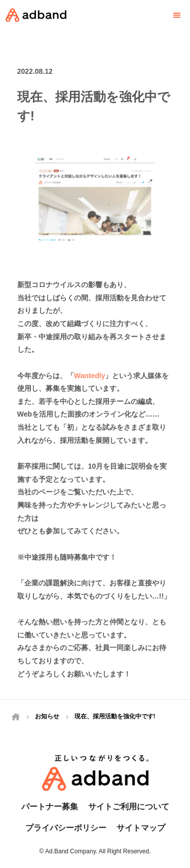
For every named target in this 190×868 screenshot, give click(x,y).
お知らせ (47, 716)
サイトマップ (141, 828)
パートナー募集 (50, 807)
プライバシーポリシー (66, 828)
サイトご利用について (129, 807)
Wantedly (90, 380)
